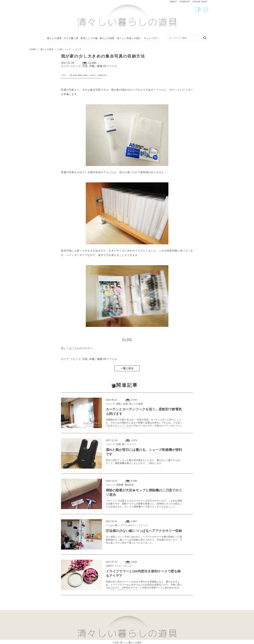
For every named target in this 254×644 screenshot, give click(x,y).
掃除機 (120, 485)
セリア (65, 66)
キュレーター (151, 38)
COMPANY (185, 2)
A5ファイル (110, 66)
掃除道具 (129, 485)
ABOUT (173, 2)
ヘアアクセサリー (128, 525)
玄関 (118, 444)
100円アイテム (113, 566)
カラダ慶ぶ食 (71, 38)
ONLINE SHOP (200, 2)
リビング (76, 66)
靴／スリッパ (129, 444)
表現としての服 (89, 38)
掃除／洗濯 (122, 404)
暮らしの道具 (54, 38)
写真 (85, 66)
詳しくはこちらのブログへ (77, 348)
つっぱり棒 (112, 525)
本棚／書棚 (96, 66)
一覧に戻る (127, 368)
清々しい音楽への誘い (129, 38)
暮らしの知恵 (107, 38)
